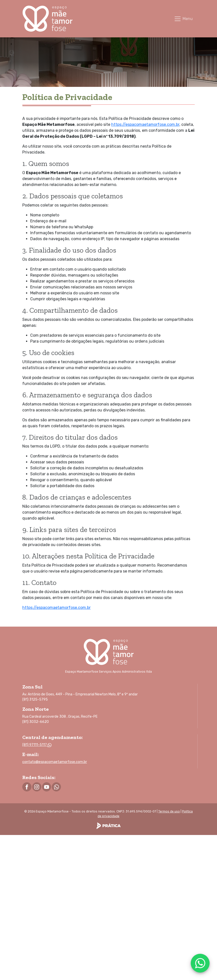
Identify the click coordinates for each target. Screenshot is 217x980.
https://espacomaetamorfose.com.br (145, 122)
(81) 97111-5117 (37, 745)
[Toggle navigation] (183, 19)
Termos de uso (169, 811)
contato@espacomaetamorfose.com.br (55, 762)
